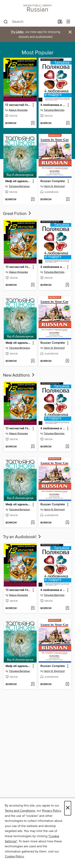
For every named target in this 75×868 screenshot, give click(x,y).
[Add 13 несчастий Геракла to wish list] (33, 123)
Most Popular (38, 53)
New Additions (19, 375)
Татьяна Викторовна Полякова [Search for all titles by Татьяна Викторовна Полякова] (56, 110)
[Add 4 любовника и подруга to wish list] (68, 123)
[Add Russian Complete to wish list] (68, 200)
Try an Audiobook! (22, 537)
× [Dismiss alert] (70, 32)
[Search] (6, 22)
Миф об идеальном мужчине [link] (18, 181)
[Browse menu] (68, 22)
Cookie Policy (14, 856)
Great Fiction (17, 214)
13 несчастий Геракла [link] (18, 105)
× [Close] (68, 808)
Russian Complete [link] (53, 181)
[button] (33, 105)
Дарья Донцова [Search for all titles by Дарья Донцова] (18, 110)
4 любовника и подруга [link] (53, 105)
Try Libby (17, 32)
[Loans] (60, 22)
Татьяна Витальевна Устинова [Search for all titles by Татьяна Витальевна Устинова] (20, 186)
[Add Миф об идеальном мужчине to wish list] (33, 200)
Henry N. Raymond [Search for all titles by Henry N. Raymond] (54, 186)
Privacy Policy (51, 811)
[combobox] (29, 22)
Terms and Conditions (20, 811)
